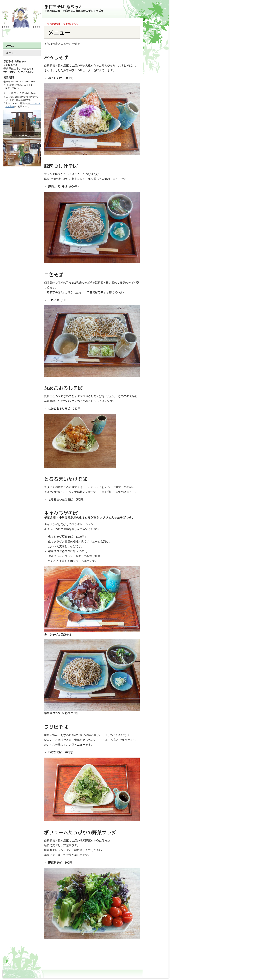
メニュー (11, 53)
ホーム (10, 46)
